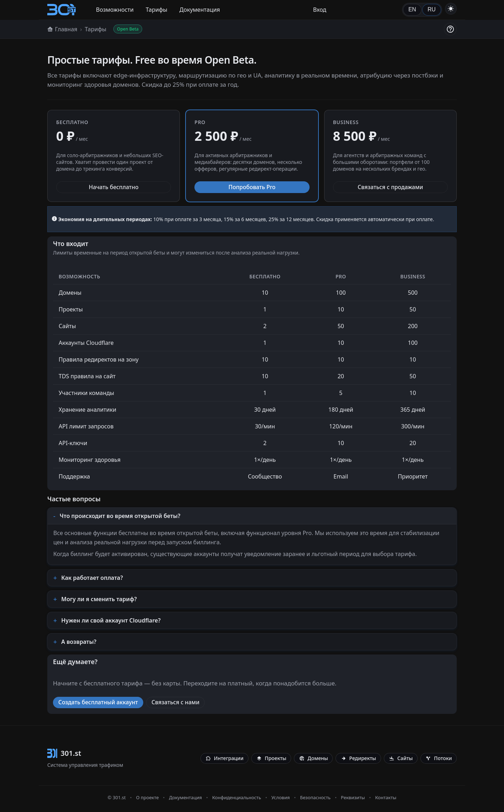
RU (432, 9)
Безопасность (315, 797)
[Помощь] (450, 29)
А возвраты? (79, 642)
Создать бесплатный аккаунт (98, 702)
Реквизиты (353, 797)
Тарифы (157, 10)
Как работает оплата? (92, 578)
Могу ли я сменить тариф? (99, 599)
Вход (320, 10)
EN (412, 9)
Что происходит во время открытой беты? (120, 516)
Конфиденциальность (237, 797)
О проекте (148, 797)
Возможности (115, 10)
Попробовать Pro (252, 187)
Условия (280, 797)
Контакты (386, 797)
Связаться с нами (175, 702)
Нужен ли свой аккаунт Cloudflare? (111, 620)
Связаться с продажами (390, 187)
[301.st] (61, 10)
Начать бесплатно (114, 187)
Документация (200, 10)
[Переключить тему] (451, 9)
